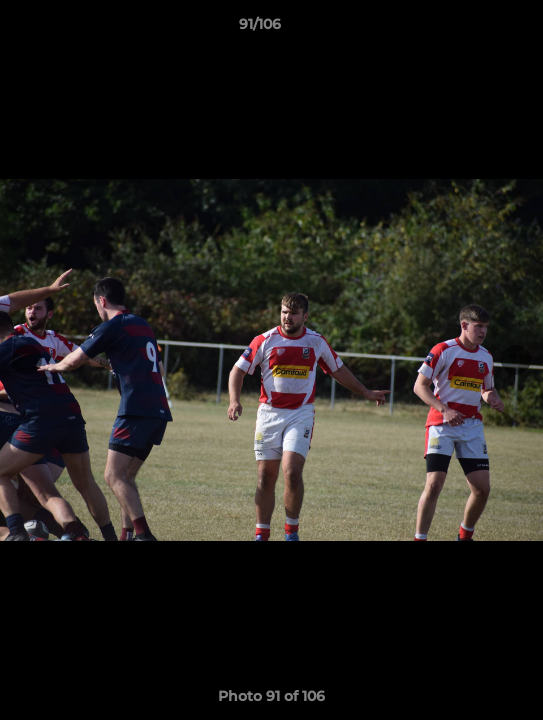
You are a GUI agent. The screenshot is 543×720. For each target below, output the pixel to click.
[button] (471, 29)
